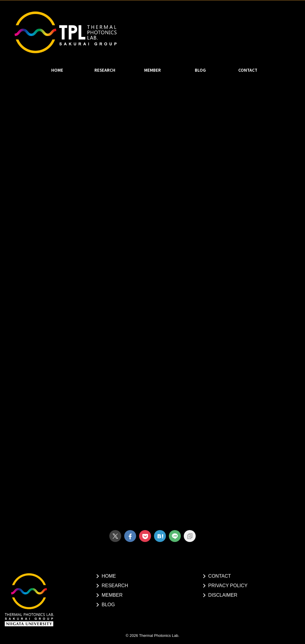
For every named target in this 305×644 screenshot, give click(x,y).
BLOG (200, 70)
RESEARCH (105, 70)
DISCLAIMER (223, 595)
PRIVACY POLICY (228, 586)
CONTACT (248, 70)
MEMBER (152, 70)
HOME (57, 70)
